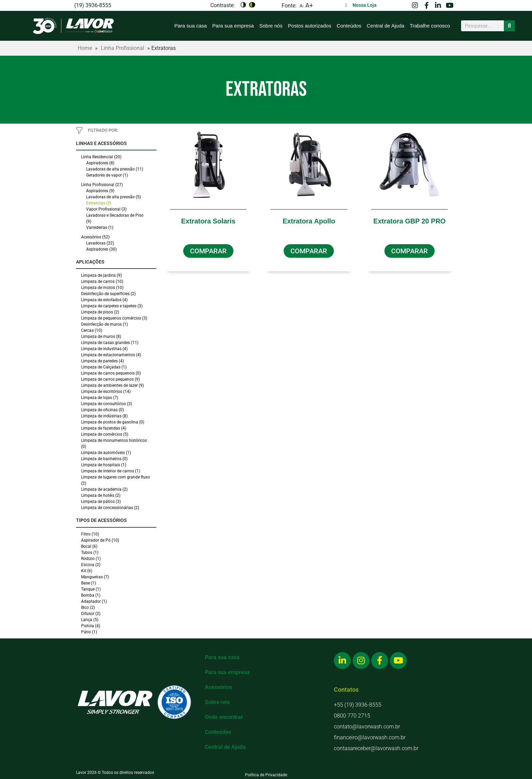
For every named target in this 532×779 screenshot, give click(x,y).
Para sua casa (191, 26)
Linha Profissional (122, 48)
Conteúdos (349, 26)
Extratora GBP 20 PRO (409, 221)
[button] (208, 251)
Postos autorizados (310, 26)
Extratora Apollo (309, 221)
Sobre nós (271, 26)
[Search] (509, 26)
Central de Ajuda (386, 26)
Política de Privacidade (266, 775)
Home (85, 48)
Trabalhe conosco (430, 26)
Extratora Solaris (208, 221)
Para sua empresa (233, 26)
